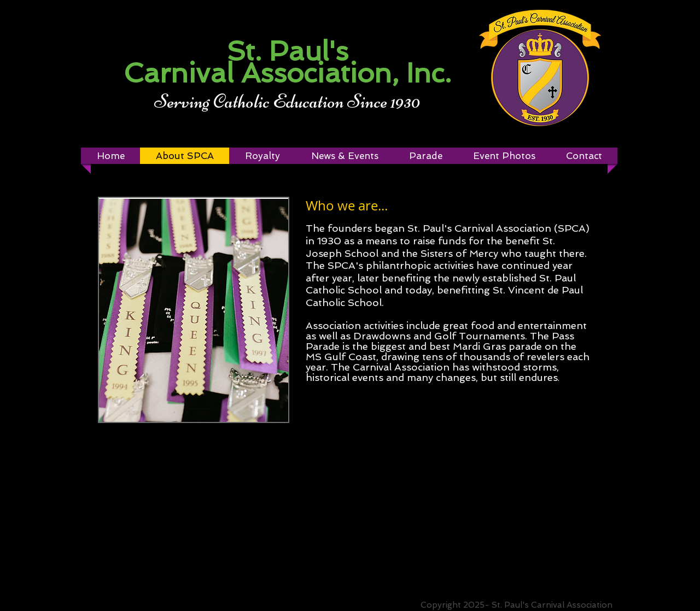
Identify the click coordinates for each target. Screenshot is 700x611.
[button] (262, 156)
